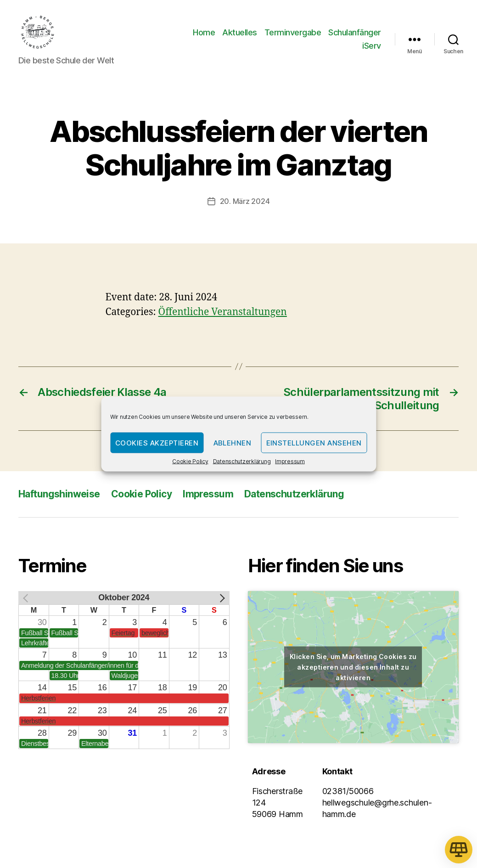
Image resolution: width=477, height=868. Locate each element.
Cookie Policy (190, 461)
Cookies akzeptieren (157, 442)
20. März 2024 (245, 204)
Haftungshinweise (59, 497)
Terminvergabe (293, 34)
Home (204, 34)
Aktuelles (240, 34)
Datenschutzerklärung (242, 461)
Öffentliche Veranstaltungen (223, 315)
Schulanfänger (355, 34)
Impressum (290, 461)
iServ (372, 48)
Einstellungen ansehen (314, 442)
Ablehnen (233, 442)
